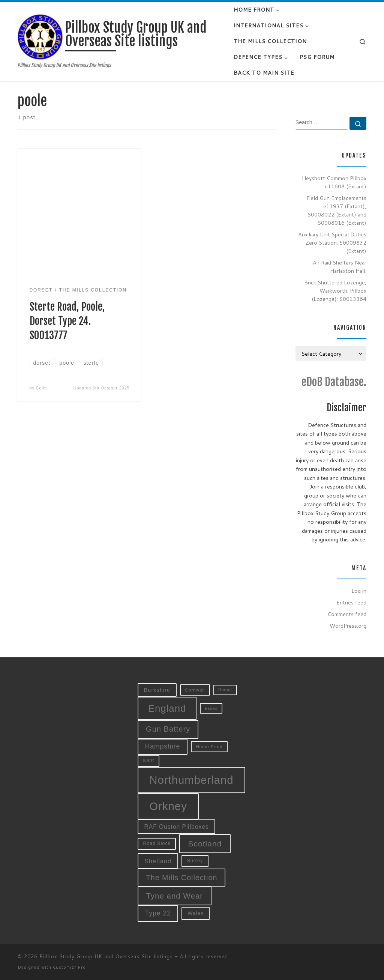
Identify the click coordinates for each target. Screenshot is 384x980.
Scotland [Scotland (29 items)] (205, 844)
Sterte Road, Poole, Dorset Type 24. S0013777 (67, 321)
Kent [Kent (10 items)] (148, 761)
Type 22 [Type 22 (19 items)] (158, 913)
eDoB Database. (334, 382)
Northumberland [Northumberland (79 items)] (191, 780)
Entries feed (351, 602)
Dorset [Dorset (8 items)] (225, 690)
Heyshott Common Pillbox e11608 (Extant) (334, 182)
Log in (359, 591)
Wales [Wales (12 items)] (196, 913)
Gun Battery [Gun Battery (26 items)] (168, 729)
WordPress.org (348, 626)
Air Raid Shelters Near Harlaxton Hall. (340, 267)
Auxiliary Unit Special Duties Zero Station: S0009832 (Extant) (332, 243)
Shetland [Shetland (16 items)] (158, 861)
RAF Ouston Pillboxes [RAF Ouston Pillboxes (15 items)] (177, 827)
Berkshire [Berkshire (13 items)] (157, 690)
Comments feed (347, 614)
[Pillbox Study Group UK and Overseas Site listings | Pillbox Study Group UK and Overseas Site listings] (40, 37)
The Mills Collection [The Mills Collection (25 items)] (182, 878)
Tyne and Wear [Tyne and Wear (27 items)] (174, 896)
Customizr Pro (69, 967)
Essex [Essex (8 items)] (211, 708)
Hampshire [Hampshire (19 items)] (163, 746)
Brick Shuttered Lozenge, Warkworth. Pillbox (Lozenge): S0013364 (335, 291)
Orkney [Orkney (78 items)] (168, 806)
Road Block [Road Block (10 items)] (157, 843)
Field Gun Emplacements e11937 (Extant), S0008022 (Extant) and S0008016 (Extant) (336, 210)
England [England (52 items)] (167, 708)
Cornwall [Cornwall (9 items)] (195, 690)
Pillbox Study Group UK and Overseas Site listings (106, 956)
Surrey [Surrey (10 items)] (195, 861)
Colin (41, 388)
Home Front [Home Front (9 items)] (209, 746)
